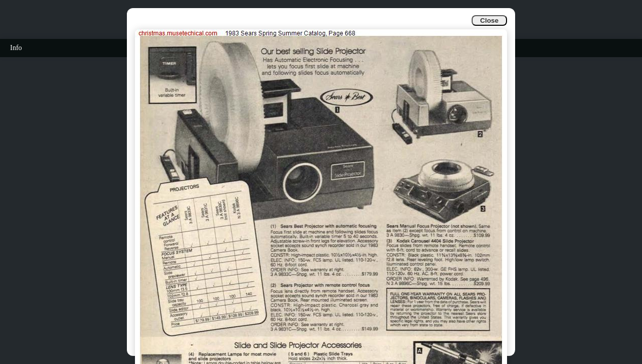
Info (16, 48)
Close (489, 20)
